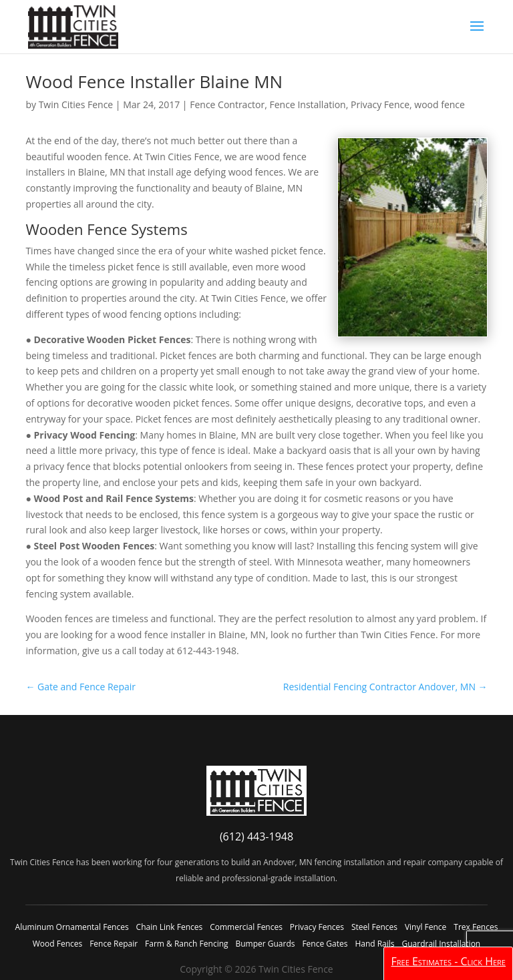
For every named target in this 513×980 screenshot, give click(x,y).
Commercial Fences (246, 927)
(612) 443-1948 (256, 836)
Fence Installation (308, 104)
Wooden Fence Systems (106, 229)
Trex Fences (476, 927)
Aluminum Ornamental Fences (72, 927)
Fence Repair (114, 944)
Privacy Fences (317, 927)
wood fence (440, 104)
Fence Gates (325, 944)
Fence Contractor (227, 104)
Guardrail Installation (441, 944)
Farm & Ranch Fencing (186, 944)
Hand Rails (374, 944)
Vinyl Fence (425, 927)
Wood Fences (57, 944)
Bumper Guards (265, 944)
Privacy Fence (380, 104)
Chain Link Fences (170, 927)
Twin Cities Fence (76, 104)
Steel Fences (374, 927)
